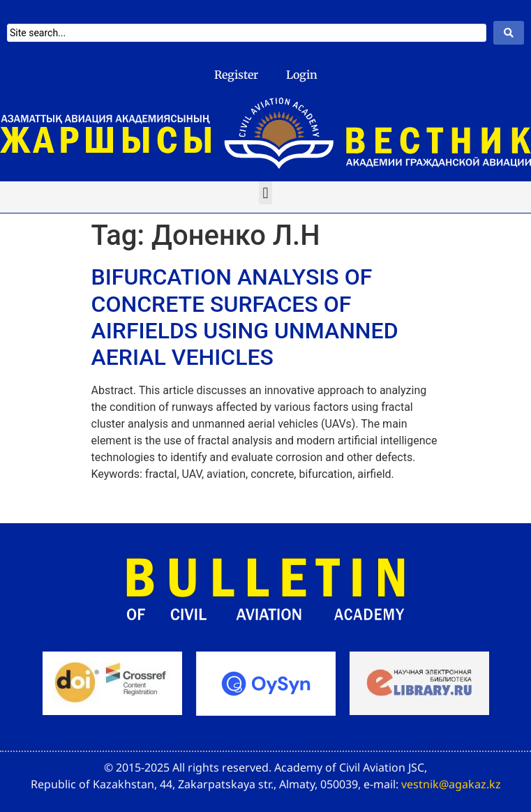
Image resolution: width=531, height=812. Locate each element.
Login (302, 75)
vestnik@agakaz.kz (451, 784)
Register (236, 75)
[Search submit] (509, 33)
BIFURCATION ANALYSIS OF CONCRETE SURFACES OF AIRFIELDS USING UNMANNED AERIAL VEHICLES (245, 317)
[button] (265, 193)
